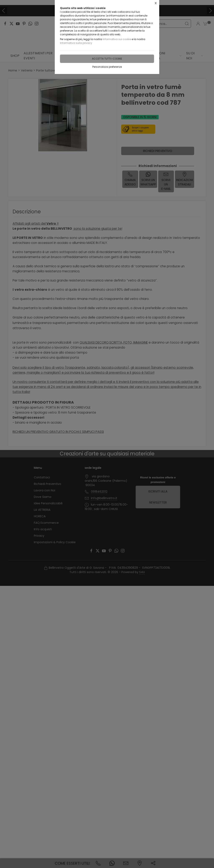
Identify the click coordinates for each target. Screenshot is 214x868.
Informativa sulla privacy (76, 43)
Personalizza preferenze (107, 67)
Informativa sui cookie (117, 39)
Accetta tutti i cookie (107, 59)
